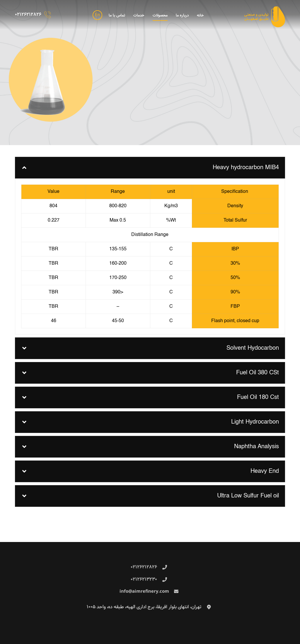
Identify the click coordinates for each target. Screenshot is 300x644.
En (97, 15)
